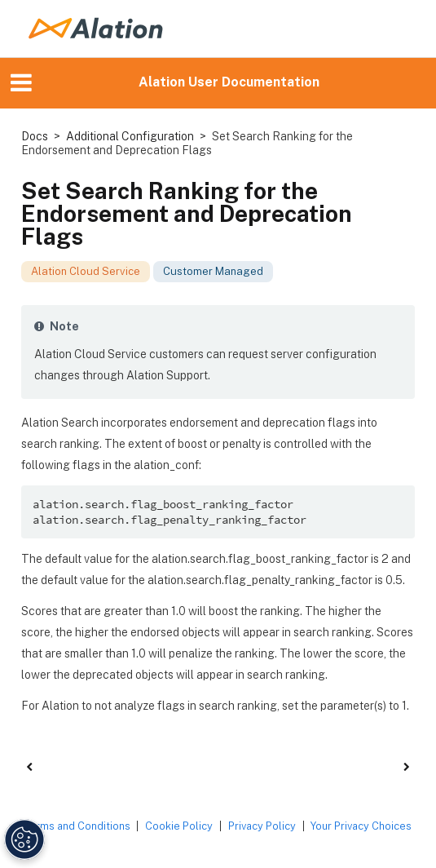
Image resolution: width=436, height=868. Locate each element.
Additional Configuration (130, 136)
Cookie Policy (179, 826)
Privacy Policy (262, 826)
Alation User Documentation (229, 82)
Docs (35, 136)
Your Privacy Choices (361, 826)
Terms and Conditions (77, 826)
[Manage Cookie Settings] (23, 839)
